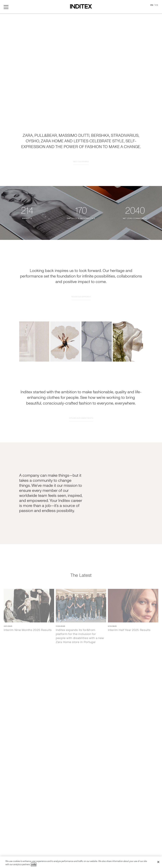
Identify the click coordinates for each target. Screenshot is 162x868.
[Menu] (6, 7)
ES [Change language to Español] (157, 5)
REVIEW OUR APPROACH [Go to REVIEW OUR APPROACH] (81, 311)
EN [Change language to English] (152, 5)
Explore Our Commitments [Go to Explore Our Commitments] (81, 432)
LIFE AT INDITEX (25, 545)
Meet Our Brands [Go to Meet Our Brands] (81, 175)
